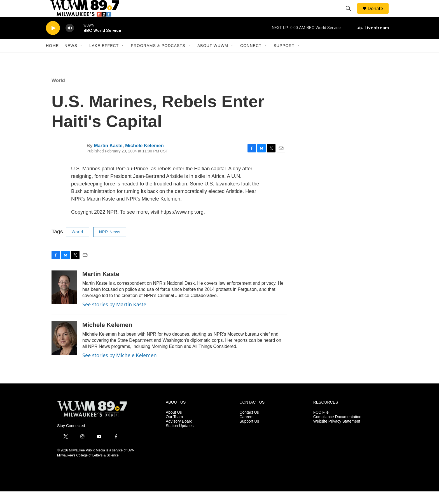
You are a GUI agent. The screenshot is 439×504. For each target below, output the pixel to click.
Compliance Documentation (337, 429)
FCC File (321, 425)
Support (284, 58)
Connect (251, 58)
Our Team (174, 429)
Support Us (249, 434)
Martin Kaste (108, 158)
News (71, 58)
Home (52, 58)
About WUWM (213, 58)
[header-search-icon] (351, 15)
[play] (53, 41)
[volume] (70, 41)
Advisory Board (179, 434)
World (58, 93)
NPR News (110, 244)
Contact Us (249, 425)
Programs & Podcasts (158, 58)
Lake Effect (104, 58)
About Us (174, 425)
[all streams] (373, 41)
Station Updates (180, 438)
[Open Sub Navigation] (81, 58)
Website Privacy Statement (337, 434)
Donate (379, 15)
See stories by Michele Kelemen (120, 368)
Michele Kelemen (144, 158)
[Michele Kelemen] (64, 351)
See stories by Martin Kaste (114, 317)
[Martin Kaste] (64, 300)
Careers (246, 429)
